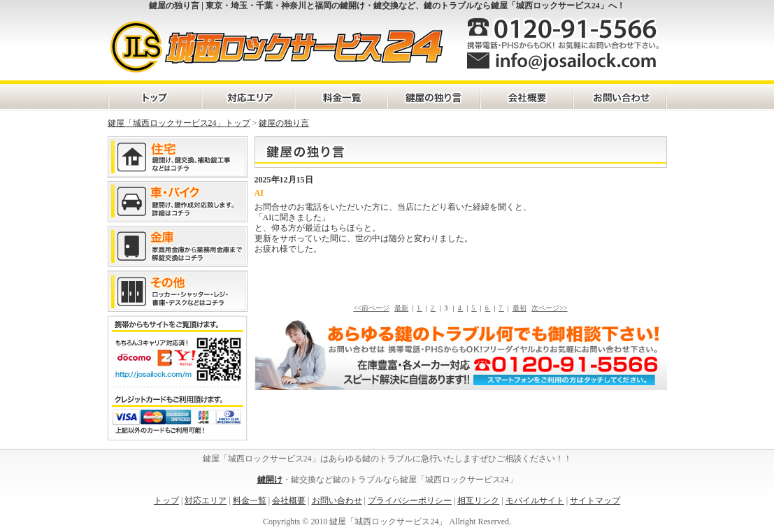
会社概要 (526, 97)
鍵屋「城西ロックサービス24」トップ (179, 123)
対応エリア (247, 97)
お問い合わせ (619, 97)
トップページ (154, 97)
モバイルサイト (535, 501)
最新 (401, 308)
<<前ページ (371, 308)
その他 (178, 291)
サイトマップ (595, 501)
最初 (519, 308)
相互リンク (478, 501)
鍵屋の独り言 (433, 97)
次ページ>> (549, 308)
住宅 (178, 157)
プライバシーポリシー (410, 501)
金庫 (178, 246)
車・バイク (178, 202)
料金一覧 (340, 97)
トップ (166, 501)
